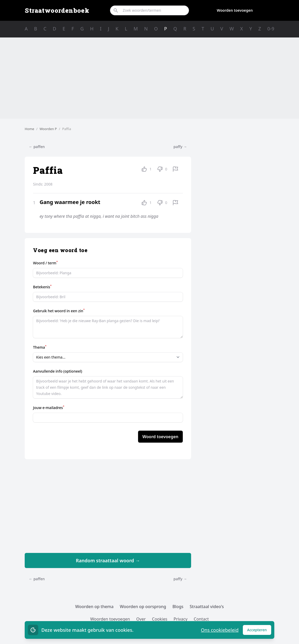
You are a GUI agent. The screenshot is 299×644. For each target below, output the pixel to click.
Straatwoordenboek (57, 10)
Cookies (160, 619)
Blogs (178, 607)
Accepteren (259, 631)
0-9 (271, 29)
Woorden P (48, 129)
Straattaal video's (207, 607)
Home (29, 129)
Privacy (181, 619)
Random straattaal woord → (108, 560)
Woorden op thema (94, 607)
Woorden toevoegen (235, 10)
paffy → (180, 147)
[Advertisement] (149, 78)
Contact (201, 619)
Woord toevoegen (160, 437)
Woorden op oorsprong (143, 607)
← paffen (37, 147)
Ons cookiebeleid (220, 630)
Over (141, 619)
